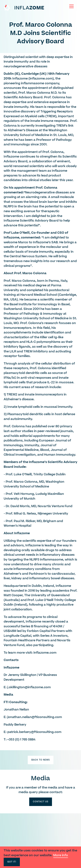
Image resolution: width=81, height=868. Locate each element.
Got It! (12, 862)
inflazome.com (41, 79)
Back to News (41, 760)
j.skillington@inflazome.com (29, 687)
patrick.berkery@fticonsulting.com (34, 732)
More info (61, 855)
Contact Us (41, 802)
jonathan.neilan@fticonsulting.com (35, 717)
